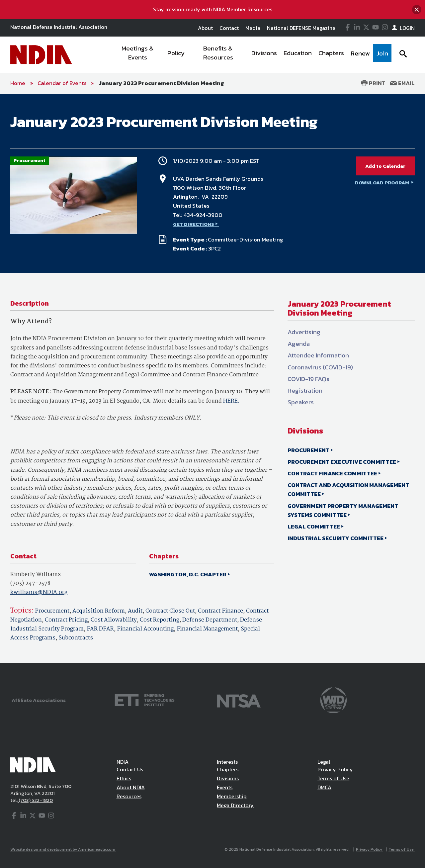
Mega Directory (235, 805)
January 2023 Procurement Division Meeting (162, 83)
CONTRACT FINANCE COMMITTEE (332, 473)
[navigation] (252, 55)
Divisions (228, 778)
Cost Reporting (160, 620)
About (205, 28)
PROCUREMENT (308, 450)
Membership (232, 796)
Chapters (228, 769)
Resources (129, 796)
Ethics (124, 778)
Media (253, 28)
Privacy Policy (335, 769)
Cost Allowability (114, 620)
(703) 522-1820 (35, 800)
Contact (229, 28)
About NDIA (131, 787)
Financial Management (207, 629)
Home (18, 83)
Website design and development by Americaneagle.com (63, 849)
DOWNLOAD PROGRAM (382, 183)
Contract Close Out (170, 611)
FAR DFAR (100, 629)
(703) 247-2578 (30, 583)
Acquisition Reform (99, 611)
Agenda (299, 344)
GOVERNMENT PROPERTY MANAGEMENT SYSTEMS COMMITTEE (343, 510)
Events (225, 787)
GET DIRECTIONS (194, 224)
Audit (135, 611)
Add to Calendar (385, 166)
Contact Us (130, 769)
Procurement (52, 611)
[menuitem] (138, 55)
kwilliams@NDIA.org (39, 592)
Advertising (304, 332)
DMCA (324, 787)
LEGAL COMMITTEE (314, 527)
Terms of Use (333, 778)
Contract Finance (220, 611)
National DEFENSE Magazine (301, 28)
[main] (212, 378)
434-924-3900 (203, 215)
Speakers (301, 402)
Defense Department (210, 620)
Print (373, 83)
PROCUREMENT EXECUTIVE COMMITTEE (342, 462)
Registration (305, 390)
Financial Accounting (145, 629)
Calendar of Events (62, 83)
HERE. (231, 401)
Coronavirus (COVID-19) (320, 367)
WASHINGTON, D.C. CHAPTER (188, 574)
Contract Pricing (66, 620)
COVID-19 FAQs (308, 379)
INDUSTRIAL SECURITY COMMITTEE (336, 538)
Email (402, 83)
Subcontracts (76, 638)
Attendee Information (318, 355)
